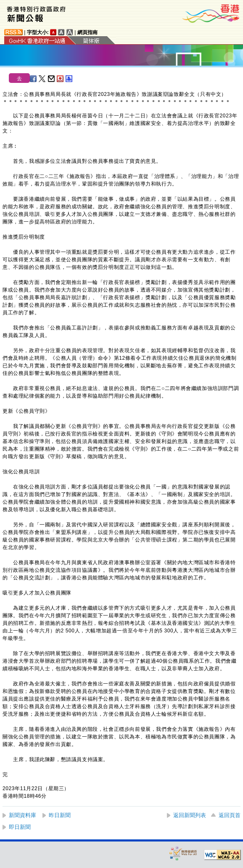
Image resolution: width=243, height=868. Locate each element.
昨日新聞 (60, 815)
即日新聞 (20, 827)
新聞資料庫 (22, 815)
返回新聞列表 (190, 815)
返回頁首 (230, 815)
